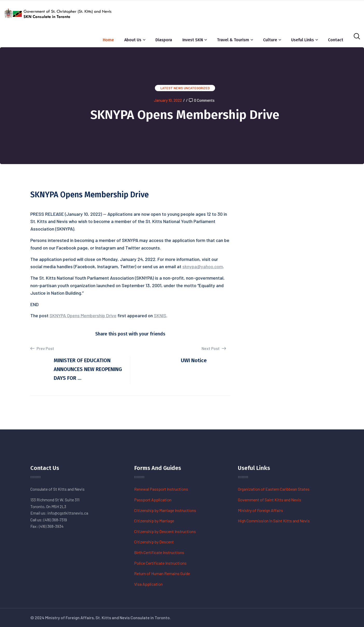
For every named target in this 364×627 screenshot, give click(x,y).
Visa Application (148, 584)
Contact (336, 40)
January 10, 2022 (168, 100)
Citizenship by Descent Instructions (165, 531)
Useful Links (303, 40)
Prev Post (42, 348)
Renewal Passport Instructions (161, 489)
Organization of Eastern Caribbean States (274, 489)
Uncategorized (197, 88)
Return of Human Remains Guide (162, 573)
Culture (270, 40)
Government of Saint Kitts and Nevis (270, 500)
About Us (133, 40)
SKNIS (160, 315)
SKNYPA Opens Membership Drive (83, 315)
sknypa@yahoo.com (203, 266)
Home (108, 40)
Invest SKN (193, 40)
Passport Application (153, 500)
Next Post (214, 348)
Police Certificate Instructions (160, 563)
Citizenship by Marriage (154, 521)
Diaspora (164, 40)
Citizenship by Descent (154, 542)
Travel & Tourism (233, 40)
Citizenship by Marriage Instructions (165, 510)
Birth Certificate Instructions (159, 552)
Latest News (172, 88)
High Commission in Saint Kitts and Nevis (274, 521)
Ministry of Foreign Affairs (260, 510)
